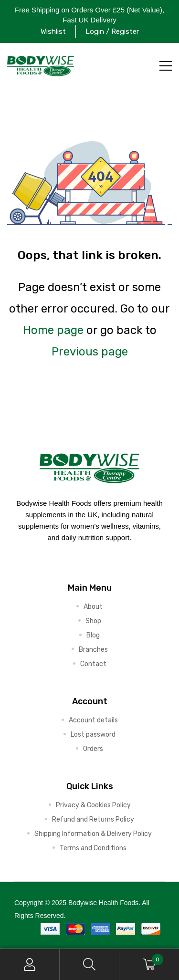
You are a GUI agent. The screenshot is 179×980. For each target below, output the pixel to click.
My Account (30, 964)
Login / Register (112, 31)
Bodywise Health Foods (103, 903)
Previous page (90, 352)
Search (89, 964)
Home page (53, 330)
